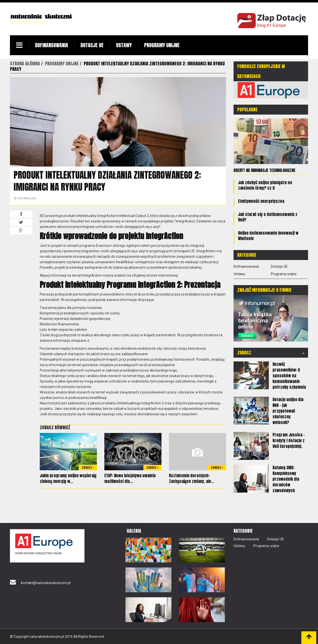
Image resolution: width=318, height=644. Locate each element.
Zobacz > (88, 468)
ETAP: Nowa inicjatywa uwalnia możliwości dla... (130, 478)
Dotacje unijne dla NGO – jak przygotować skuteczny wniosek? (288, 411)
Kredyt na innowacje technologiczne (264, 170)
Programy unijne (162, 45)
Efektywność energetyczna (261, 201)
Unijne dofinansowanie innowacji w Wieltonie (268, 236)
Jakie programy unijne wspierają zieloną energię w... (68, 478)
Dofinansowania (52, 45)
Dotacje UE (92, 45)
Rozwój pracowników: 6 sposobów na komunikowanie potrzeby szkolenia (289, 376)
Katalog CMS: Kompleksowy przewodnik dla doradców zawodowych (286, 479)
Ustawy (124, 45)
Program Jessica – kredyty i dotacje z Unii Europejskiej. (289, 440)
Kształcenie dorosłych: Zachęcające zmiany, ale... (191, 478)
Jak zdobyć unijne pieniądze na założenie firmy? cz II (265, 185)
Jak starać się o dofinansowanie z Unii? (268, 217)
